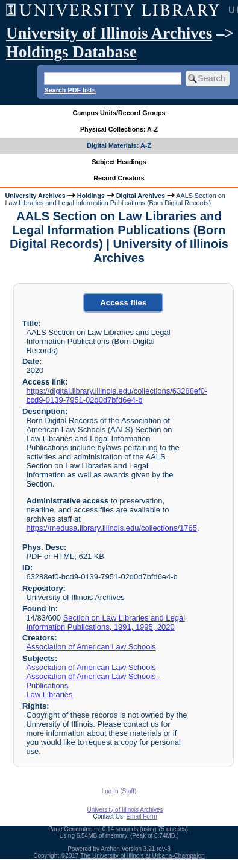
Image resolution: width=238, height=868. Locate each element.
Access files (123, 303)
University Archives (35, 196)
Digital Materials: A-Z (119, 145)
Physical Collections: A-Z (119, 129)
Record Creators (119, 178)
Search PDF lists (70, 90)
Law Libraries (49, 694)
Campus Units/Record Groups (119, 113)
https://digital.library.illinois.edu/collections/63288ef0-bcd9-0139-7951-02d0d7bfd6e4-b (117, 395)
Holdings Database (71, 52)
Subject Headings (119, 162)
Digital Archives (141, 196)
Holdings (91, 196)
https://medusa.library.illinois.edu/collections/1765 (111, 528)
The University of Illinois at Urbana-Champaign (142, 856)
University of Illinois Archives (109, 33)
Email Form (141, 816)
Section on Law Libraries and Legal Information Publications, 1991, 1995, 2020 (105, 622)
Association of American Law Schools (91, 647)
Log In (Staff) (119, 791)
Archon (110, 849)
